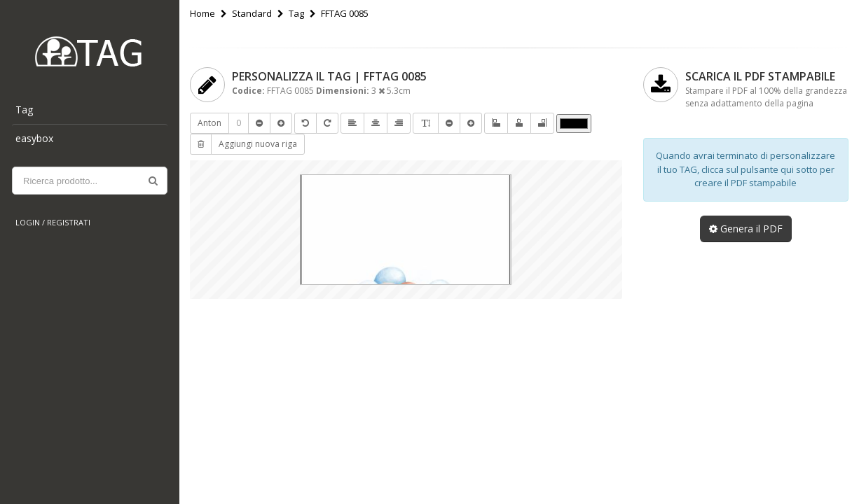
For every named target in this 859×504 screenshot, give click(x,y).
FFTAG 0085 (345, 13)
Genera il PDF (746, 229)
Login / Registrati (53, 222)
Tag (24, 110)
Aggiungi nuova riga (258, 144)
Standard (252, 13)
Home (202, 13)
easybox (34, 138)
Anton (209, 123)
